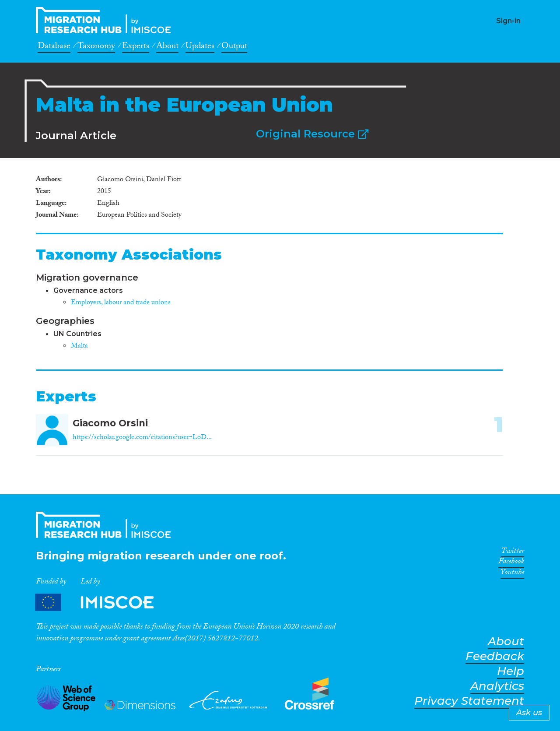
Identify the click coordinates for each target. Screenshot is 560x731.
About (167, 47)
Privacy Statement (469, 701)
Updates (200, 47)
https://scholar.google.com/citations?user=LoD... (142, 438)
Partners (102, 603)
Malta (79, 346)
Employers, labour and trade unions (121, 303)
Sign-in (508, 21)
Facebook (511, 563)
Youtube (512, 574)
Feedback (495, 656)
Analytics (497, 686)
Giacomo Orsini (110, 423)
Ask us (529, 713)
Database (54, 47)
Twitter (513, 552)
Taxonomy (96, 47)
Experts (136, 47)
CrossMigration (106, 20)
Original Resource (312, 134)
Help (511, 671)
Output (234, 47)
